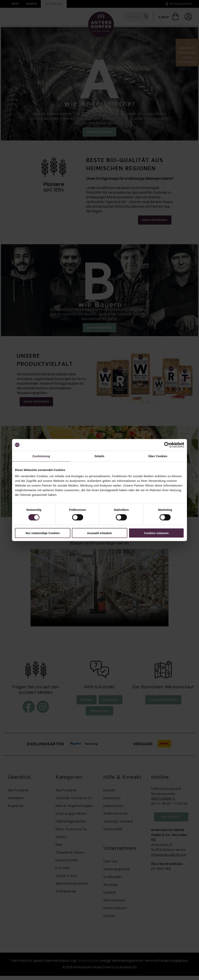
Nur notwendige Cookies (43, 533)
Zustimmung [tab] (41, 456)
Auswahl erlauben (99, 533)
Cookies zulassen (156, 533)
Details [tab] (99, 456)
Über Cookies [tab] (158, 456)
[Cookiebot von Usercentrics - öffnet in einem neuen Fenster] (167, 445)
